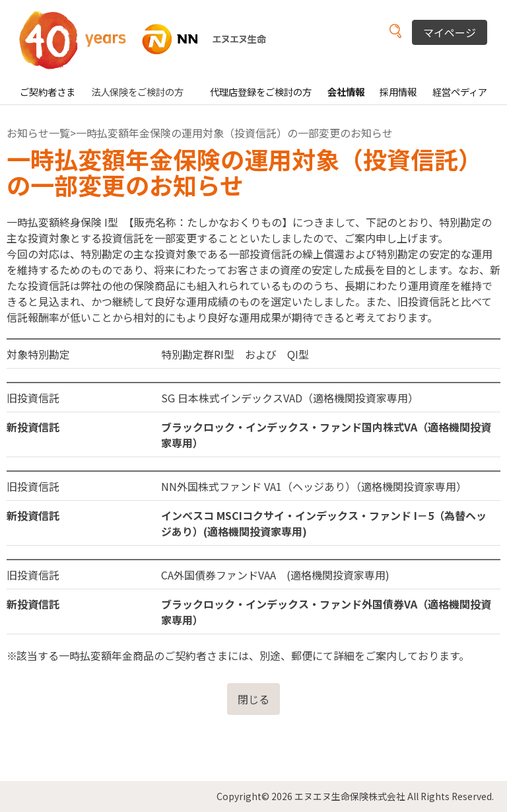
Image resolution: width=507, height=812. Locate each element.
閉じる (253, 699)
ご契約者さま (48, 92)
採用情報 (398, 92)
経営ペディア (460, 92)
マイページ (450, 32)
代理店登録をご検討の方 (261, 92)
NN (151, 39)
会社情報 (346, 92)
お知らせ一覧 (38, 133)
